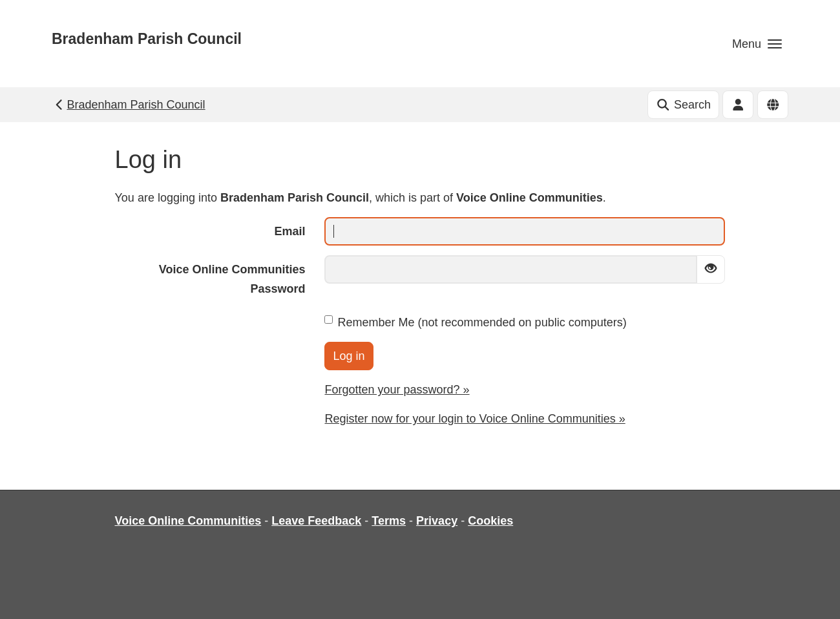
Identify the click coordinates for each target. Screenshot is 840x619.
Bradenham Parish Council (147, 39)
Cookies (490, 521)
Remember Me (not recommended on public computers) (475, 322)
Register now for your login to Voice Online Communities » (475, 419)
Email (289, 231)
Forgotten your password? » (397, 390)
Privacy (437, 521)
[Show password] (711, 269)
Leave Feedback (316, 521)
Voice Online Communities (188, 521)
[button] (757, 44)
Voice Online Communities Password (232, 279)
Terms (389, 521)
